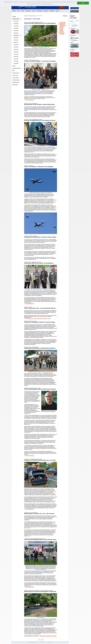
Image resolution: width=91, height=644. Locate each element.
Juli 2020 (61, 28)
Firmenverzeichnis (16, 73)
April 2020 (61, 31)
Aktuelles (14, 11)
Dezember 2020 (62, 22)
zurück (40, 640)
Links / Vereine (15, 75)
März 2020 (61, 32)
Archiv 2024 (16, 26)
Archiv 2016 (16, 45)
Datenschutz (50, 642)
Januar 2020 (61, 34)
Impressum (42, 642)
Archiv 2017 (16, 42)
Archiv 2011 (16, 56)
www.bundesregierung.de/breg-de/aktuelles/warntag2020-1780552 (37, 318)
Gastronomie (28, 11)
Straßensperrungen (16, 80)
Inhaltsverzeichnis (16, 82)
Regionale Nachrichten (17, 68)
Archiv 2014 (16, 49)
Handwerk (46, 11)
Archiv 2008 (16, 64)
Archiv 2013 (16, 52)
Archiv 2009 (16, 61)
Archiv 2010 (16, 59)
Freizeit (22, 11)
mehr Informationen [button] (47, 4)
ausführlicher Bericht (30, 100)
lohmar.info (26, 16)
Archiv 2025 (16, 24)
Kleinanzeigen (15, 85)
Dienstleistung (39, 11)
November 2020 (62, 23)
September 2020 (62, 25)
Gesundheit (52, 11)
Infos (18, 11)
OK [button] (83, 3)
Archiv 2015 (16, 47)
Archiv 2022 (16, 31)
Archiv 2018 (16, 40)
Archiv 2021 (16, 33)
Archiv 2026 (16, 21)
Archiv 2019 (16, 38)
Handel (34, 11)
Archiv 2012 (16, 54)
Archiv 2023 (16, 28)
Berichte (14, 66)
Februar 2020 (62, 33)
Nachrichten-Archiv (16, 19)
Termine (57, 11)
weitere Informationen (30, 456)
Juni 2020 (61, 29)
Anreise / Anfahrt (16, 78)
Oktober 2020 (62, 24)
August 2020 (61, 27)
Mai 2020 (61, 30)
